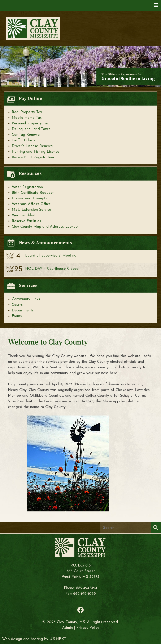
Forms (17, 316)
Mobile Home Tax (27, 118)
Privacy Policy (88, 628)
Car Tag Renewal (26, 135)
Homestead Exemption (31, 198)
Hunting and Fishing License (36, 152)
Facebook (80, 610)
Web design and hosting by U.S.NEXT (34, 639)
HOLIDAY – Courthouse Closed (52, 269)
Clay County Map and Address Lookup (45, 227)
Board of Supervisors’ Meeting (51, 256)
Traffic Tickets (24, 140)
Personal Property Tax (30, 123)
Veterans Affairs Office (31, 204)
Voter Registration (27, 187)
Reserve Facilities (26, 221)
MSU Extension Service (31, 210)
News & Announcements (45, 242)
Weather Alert (24, 215)
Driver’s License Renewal (33, 146)
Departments (23, 310)
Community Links (26, 299)
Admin (67, 628)
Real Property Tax (27, 112)
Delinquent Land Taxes (31, 129)
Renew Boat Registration (33, 157)
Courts (17, 305)
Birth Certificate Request (33, 193)
